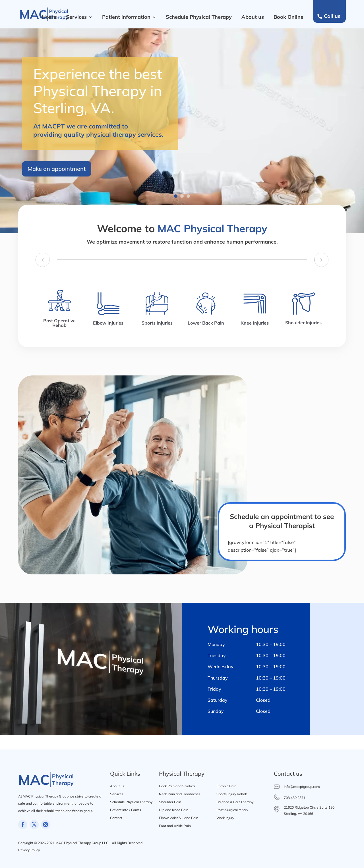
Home (49, 17)
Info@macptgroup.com (302, 787)
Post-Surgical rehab (232, 810)
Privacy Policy (29, 850)
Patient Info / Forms (126, 810)
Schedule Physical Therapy (199, 17)
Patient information (126, 17)
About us (253, 17)
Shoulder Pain (170, 802)
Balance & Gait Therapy (235, 802)
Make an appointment (57, 171)
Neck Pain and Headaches (180, 794)
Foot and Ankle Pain (175, 826)
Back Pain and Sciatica (177, 786)
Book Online (288, 17)
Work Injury (225, 818)
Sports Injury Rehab (232, 794)
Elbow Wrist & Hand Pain (179, 818)
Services (76, 17)
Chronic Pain (226, 786)
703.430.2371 (295, 798)
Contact (116, 818)
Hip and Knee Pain (174, 810)
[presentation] (40, 261)
